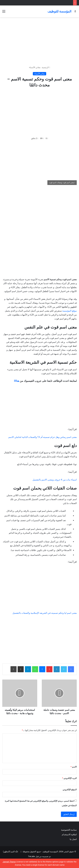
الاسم (74, 767)
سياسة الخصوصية (69, 830)
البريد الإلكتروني (69, 778)
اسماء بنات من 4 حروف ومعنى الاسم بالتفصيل (55, 480)
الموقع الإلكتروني (70, 790)
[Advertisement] (39, 42)
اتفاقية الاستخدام (69, 834)
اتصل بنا (73, 839)
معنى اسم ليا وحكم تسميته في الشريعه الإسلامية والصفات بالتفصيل (45, 613)
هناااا (17, 381)
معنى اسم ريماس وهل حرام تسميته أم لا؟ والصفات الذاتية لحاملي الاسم (43, 437)
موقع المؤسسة (70, 311)
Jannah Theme (9, 862)
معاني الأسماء (35, 67)
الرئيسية (46, 67)
